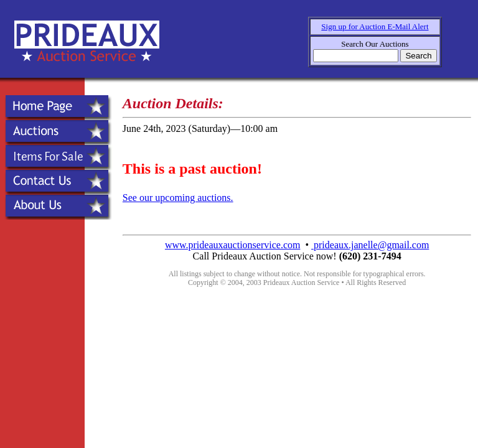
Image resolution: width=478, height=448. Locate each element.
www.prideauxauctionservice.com (233, 245)
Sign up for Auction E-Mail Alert (375, 26)
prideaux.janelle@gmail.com (370, 245)
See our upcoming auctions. (178, 198)
